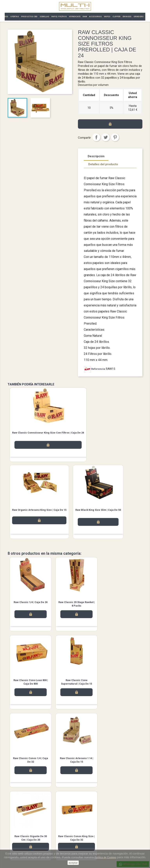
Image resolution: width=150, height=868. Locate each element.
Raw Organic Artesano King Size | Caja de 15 (39, 510)
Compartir (96, 137)
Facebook (64, 802)
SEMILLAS (44, 17)
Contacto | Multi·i (52, 832)
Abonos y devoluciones (91, 832)
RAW (85, 17)
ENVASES (127, 17)
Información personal (90, 821)
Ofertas (12, 832)
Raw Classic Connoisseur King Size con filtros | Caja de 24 (48, 433)
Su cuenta (85, 816)
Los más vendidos (18, 826)
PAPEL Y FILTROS (59, 17)
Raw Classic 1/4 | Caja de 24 (30, 602)
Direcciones (85, 837)
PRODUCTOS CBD (29, 17)
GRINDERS (139, 17)
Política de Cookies (105, 857)
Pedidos (83, 826)
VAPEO (107, 17)
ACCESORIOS (95, 17)
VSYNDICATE (75, 17)
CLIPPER (117, 17)
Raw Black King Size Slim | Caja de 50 (98, 510)
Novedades (14, 821)
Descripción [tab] (96, 156)
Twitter (75, 802)
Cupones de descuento (91, 842)
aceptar (73, 863)
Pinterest (115, 137)
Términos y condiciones (56, 826)
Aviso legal (49, 821)
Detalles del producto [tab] (103, 164)
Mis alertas (84, 847)
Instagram (86, 802)
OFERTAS (15, 17)
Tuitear (106, 137)
